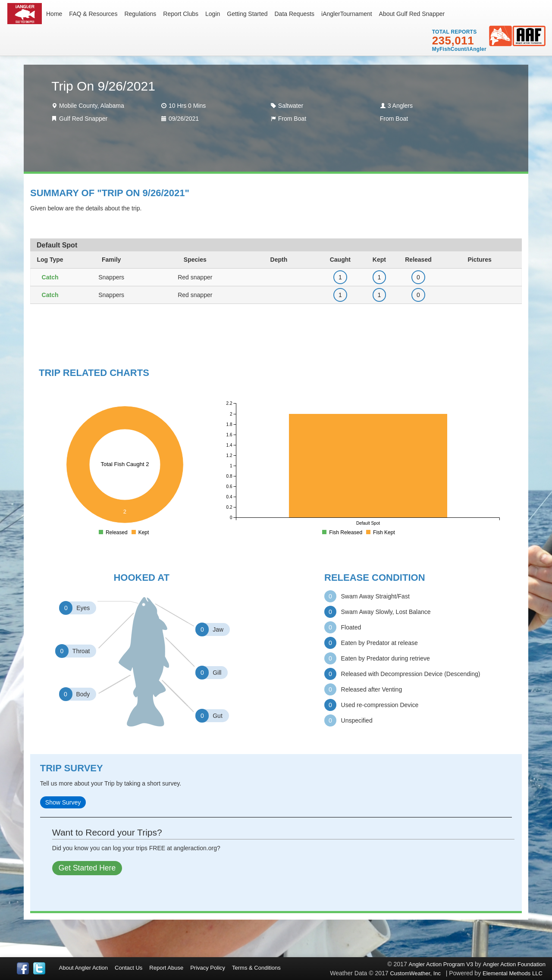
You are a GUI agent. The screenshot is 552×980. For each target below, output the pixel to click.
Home (54, 14)
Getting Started (247, 14)
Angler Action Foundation (514, 964)
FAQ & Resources (93, 14)
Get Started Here (87, 868)
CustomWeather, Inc (415, 973)
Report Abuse (166, 968)
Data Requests (294, 14)
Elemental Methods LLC (514, 973)
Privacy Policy (208, 968)
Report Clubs (181, 14)
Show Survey (63, 802)
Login (213, 14)
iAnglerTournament (347, 14)
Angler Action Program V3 (441, 964)
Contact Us (129, 968)
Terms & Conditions (256, 968)
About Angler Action (83, 968)
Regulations (140, 14)
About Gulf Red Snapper (412, 14)
